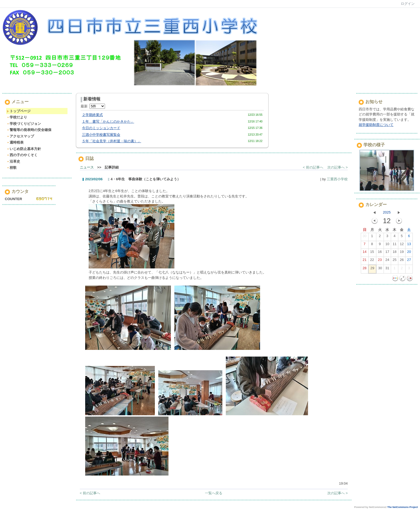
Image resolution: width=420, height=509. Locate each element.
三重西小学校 (337, 179)
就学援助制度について (376, 125)
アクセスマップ (20, 136)
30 (365, 237)
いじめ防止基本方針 (24, 149)
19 (402, 253)
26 (402, 261)
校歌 (12, 168)
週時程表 (15, 142)
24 (387, 261)
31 (387, 269)
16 (380, 253)
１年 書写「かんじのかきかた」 (108, 121)
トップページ (19, 111)
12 (402, 245)
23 (380, 261)
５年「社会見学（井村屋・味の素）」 (112, 141)
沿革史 (13, 161)
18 (395, 253)
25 (395, 261)
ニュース (87, 167)
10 (387, 245)
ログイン (408, 4)
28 (365, 269)
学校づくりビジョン (24, 124)
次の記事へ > (337, 167)
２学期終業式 (92, 115)
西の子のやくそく (22, 155)
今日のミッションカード (101, 128)
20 (409, 253)
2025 (387, 212)
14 (365, 253)
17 (387, 253)
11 (395, 245)
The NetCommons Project (403, 507)
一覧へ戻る (214, 493)
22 (372, 261)
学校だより (17, 117)
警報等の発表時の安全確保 (29, 130)
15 (372, 253)
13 (409, 245)
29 (372, 269)
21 (365, 261)
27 (409, 261)
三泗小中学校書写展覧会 (101, 135)
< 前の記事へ (313, 167)
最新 (93, 106)
